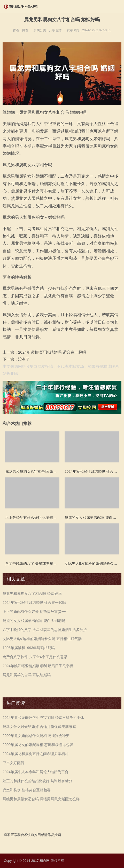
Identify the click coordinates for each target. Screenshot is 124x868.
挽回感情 (41, 835)
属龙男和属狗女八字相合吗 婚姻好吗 (32, 593)
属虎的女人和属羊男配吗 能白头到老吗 (34, 621)
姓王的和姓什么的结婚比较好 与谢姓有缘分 (37, 781)
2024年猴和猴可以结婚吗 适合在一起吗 (52, 352)
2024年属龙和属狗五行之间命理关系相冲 (36, 754)
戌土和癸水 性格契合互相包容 (27, 790)
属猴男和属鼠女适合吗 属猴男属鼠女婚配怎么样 (41, 799)
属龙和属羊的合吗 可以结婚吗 (27, 675)
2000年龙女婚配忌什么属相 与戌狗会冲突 (36, 736)
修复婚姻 (54, 835)
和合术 (22, 835)
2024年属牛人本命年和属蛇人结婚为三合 (36, 772)
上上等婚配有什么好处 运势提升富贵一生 (36, 612)
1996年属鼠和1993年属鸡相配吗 (29, 648)
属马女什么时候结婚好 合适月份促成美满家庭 (39, 727)
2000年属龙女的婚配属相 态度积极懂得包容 (38, 745)
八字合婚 (55, 30)
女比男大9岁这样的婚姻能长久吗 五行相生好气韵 (42, 639)
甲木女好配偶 (13, 763)
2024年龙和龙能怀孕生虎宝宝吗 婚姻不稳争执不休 (43, 718)
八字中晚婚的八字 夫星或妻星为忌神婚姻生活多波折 (45, 630)
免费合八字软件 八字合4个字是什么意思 (35, 657)
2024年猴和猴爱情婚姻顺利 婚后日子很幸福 (38, 666)
